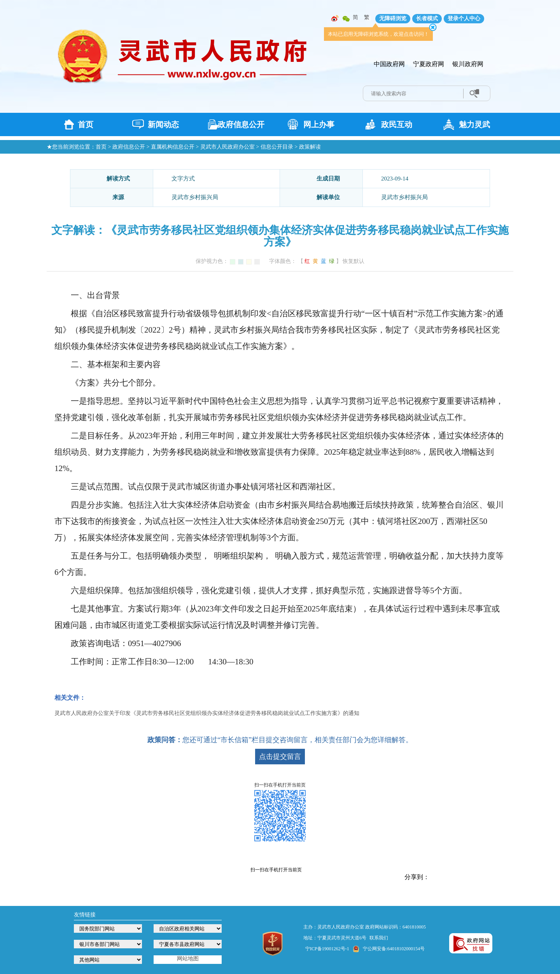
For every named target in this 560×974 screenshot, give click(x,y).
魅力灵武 (474, 124)
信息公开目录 (277, 147)
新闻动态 (163, 124)
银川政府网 (468, 64)
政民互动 (397, 124)
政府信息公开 (241, 124)
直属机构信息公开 (173, 147)
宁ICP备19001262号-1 (327, 949)
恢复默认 (353, 261)
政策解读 (310, 147)
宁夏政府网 (429, 64)
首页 (86, 124)
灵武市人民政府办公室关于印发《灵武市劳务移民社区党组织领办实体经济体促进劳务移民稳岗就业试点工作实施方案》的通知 (207, 713)
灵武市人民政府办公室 (227, 147)
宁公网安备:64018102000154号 (394, 949)
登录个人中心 (464, 18)
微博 (335, 19)
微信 (346, 19)
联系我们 (379, 938)
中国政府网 (389, 64)
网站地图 (188, 959)
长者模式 (427, 18)
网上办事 (319, 124)
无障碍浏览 (393, 18)
